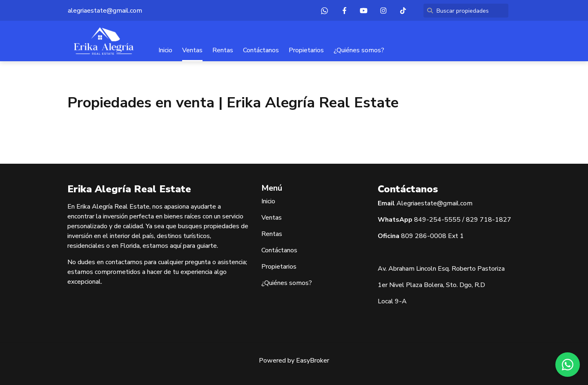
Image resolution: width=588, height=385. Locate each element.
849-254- (429, 220)
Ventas (192, 50)
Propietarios (306, 50)
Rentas (223, 50)
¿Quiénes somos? (359, 50)
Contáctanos (261, 50)
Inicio (165, 50)
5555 (452, 220)
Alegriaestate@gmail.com (434, 203)
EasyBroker (313, 361)
